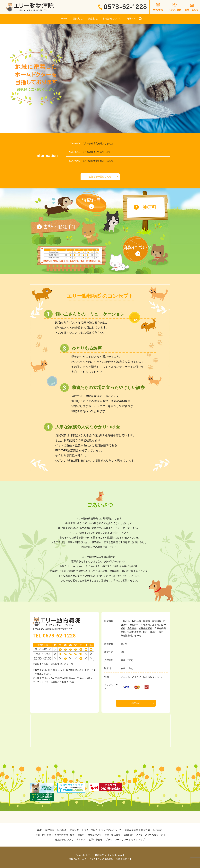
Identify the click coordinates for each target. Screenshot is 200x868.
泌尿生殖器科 (145, 628)
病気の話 (128, 835)
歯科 (161, 632)
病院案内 (136, 703)
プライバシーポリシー (117, 840)
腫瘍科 (149, 207)
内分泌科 (132, 628)
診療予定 (146, 830)
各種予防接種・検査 (65, 835)
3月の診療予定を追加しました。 (99, 161)
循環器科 (157, 621)
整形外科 (134, 625)
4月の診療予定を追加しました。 (99, 152)
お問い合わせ (96, 840)
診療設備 (62, 830)
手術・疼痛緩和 (112, 835)
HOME (39, 19)
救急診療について (127, 19)
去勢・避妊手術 (60, 227)
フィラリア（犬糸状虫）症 (149, 835)
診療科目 (91, 200)
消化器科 (145, 625)
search (174, 19)
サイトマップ (138, 840)
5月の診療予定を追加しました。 (99, 143)
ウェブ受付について (111, 830)
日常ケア (161, 19)
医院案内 (65, 19)
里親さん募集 (131, 830)
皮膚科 (156, 625)
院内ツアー (75, 830)
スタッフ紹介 (91, 830)
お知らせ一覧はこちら (100, 177)
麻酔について (138, 247)
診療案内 (93, 19)
